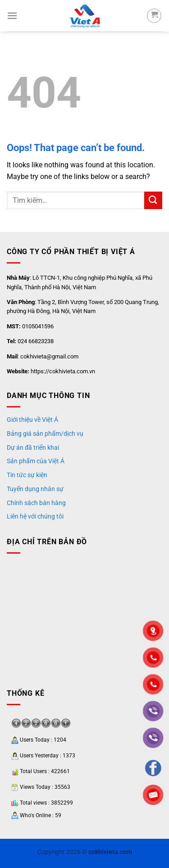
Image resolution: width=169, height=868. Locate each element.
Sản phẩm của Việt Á (36, 461)
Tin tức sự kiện (27, 475)
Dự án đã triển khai (33, 447)
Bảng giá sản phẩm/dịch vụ (45, 434)
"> (153, 685)
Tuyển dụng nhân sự (35, 489)
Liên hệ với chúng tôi (35, 516)
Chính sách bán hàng (36, 503)
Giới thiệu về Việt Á (32, 420)
